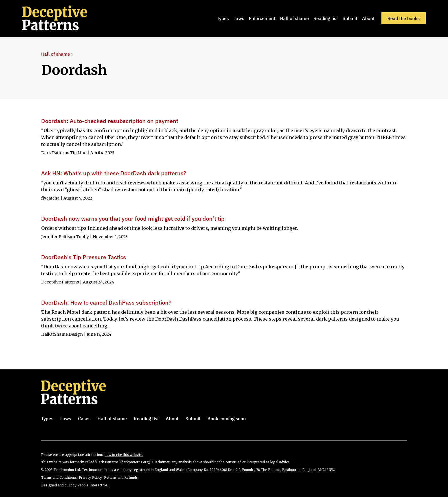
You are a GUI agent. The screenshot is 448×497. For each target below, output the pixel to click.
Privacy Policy (90, 478)
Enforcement (262, 18)
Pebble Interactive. (93, 485)
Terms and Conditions (59, 478)
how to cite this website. (124, 455)
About (368, 18)
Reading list (326, 18)
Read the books (404, 18)
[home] (63, 18)
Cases (84, 418)
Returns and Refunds (121, 478)
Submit (350, 18)
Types (223, 18)
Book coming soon (227, 418)
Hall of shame (294, 18)
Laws (239, 18)
